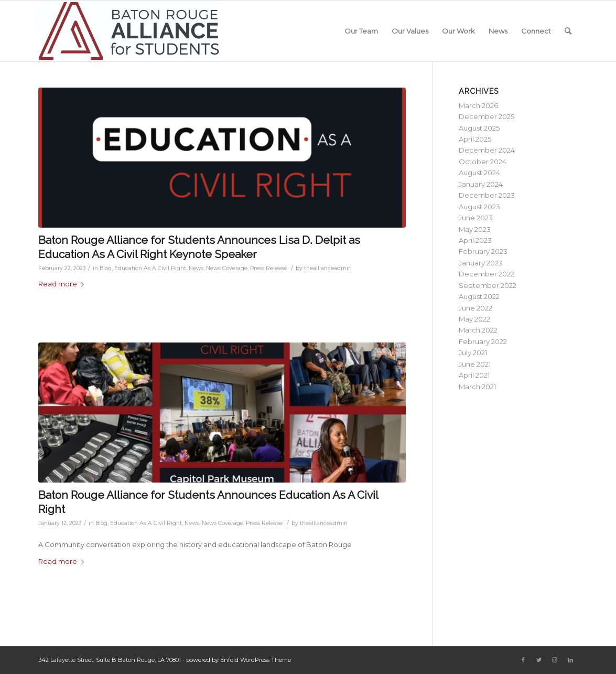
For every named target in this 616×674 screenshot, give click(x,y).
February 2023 (483, 251)
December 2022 (487, 274)
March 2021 (477, 387)
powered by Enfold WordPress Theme (239, 660)
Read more (63, 284)
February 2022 (483, 341)
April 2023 (475, 240)
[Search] (568, 31)
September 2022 (488, 285)
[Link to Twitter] (539, 660)
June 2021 (475, 364)
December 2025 (487, 116)
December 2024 (487, 150)
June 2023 (476, 218)
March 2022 (478, 330)
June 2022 (475, 308)
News (196, 268)
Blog (106, 268)
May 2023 (475, 229)
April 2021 (474, 375)
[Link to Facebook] (523, 660)
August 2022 (479, 296)
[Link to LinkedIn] (570, 660)
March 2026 (478, 105)
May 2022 (474, 319)
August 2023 (479, 207)
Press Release (268, 268)
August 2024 (479, 173)
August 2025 (479, 128)
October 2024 (483, 162)
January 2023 (481, 263)
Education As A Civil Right (150, 268)
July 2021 (473, 352)
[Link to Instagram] (555, 660)
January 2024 (481, 184)
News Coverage (227, 268)
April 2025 (475, 139)
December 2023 (487, 195)
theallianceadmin (328, 268)
